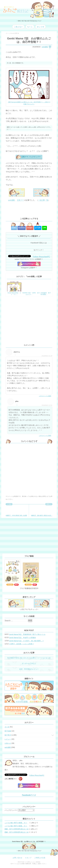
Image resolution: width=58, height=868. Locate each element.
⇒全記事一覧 (43, 200)
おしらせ (41, 27)
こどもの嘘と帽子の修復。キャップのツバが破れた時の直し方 (17, 823)
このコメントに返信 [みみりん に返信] (45, 396)
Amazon (10, 585)
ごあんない (18, 27)
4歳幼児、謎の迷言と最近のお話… (42, 511)
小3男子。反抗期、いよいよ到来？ (21, 644)
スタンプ (28, 858)
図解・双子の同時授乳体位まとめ (17, 829)
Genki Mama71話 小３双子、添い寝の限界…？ (26, 641)
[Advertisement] (29, 210)
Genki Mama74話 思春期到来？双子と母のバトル (27, 634)
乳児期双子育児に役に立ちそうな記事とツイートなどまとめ (29, 658)
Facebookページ (29, 795)
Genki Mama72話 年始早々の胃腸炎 (22, 638)
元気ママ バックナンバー (31, 157)
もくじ (30, 27)
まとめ (7, 727)
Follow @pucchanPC (41, 257)
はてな (38, 228)
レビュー (8, 739)
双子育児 (8, 735)
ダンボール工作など (29, 663)
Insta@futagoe (29, 264)
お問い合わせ (17, 858)
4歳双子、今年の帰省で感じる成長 (16, 511)
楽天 (16, 585)
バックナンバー (11, 810)
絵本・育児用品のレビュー (29, 669)
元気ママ (20, 200)
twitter (14, 228)
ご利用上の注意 (40, 858)
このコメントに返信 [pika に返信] (45, 436)
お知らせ (8, 743)
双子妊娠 (8, 731)
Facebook (22, 228)
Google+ (30, 228)
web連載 (45, 47)
